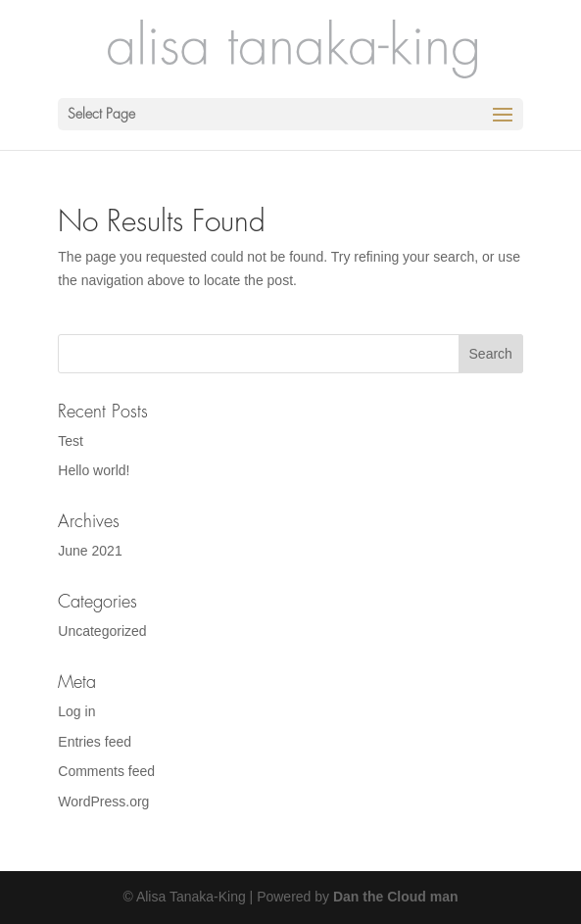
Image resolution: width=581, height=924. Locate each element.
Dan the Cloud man (396, 897)
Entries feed (95, 742)
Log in (76, 711)
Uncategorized (102, 631)
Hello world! (94, 470)
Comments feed (106, 771)
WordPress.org (103, 802)
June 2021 (90, 551)
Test (71, 441)
